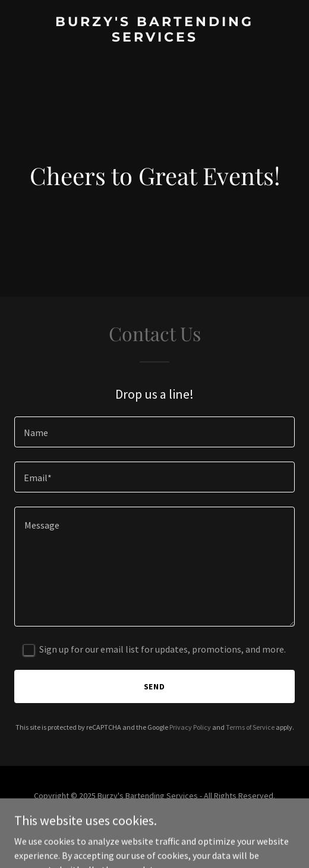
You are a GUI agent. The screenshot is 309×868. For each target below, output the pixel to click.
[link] (154, 38)
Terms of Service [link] (250, 727)
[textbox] (154, 432)
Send (155, 686)
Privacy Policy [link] (190, 727)
